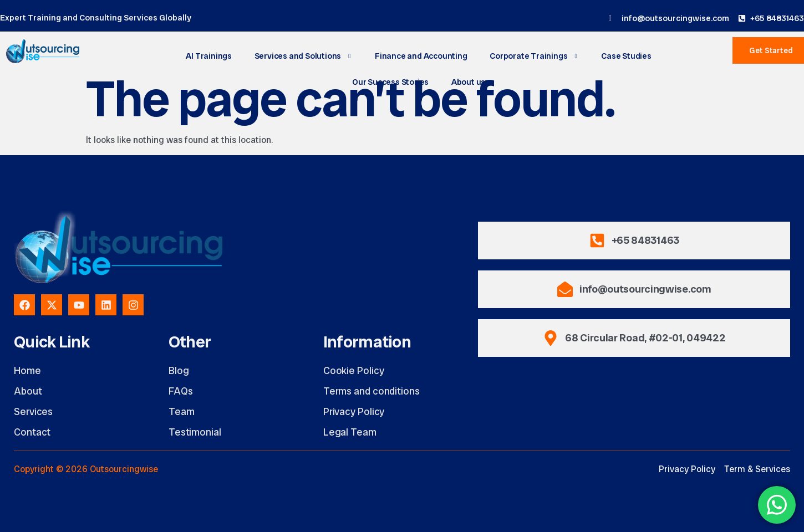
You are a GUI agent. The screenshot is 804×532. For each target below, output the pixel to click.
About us (468, 82)
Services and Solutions (304, 56)
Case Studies (626, 56)
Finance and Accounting (421, 56)
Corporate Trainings (534, 56)
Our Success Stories (390, 82)
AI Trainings (210, 56)
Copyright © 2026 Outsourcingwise (86, 469)
